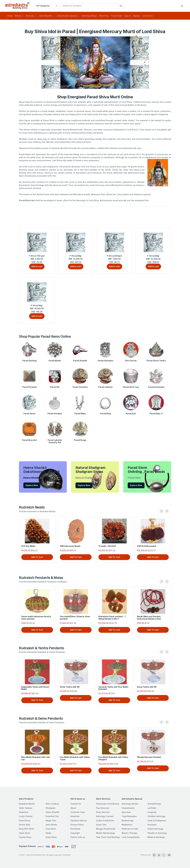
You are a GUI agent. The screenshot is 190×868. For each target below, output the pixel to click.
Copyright (75, 833)
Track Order (117, 16)
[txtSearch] (89, 6)
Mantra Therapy (130, 833)
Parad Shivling (29, 361)
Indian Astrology (155, 829)
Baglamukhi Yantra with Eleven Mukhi (35, 688)
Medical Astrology (156, 837)
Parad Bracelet (29, 440)
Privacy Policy (77, 825)
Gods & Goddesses (157, 820)
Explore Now (32, 485)
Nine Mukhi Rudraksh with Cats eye (36, 758)
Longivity (152, 812)
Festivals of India (130, 829)
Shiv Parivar (131, 361)
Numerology (128, 820)
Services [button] (30, 16)
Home (10, 16)
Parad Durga (80, 440)
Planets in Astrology (157, 833)
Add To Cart (37, 557)
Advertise (75, 816)
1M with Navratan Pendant (149, 757)
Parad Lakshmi (105, 387)
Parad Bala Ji (156, 414)
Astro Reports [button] (46, 16)
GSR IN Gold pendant (147, 546)
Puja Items (51, 829)
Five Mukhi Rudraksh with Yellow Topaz (75, 758)
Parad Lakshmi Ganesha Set (55, 441)
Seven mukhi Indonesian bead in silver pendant (36, 618)
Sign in (128, 16)
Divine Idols (25, 825)
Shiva (28, 154)
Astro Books (51, 825)
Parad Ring (106, 414)
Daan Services (103, 812)
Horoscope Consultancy (108, 804)
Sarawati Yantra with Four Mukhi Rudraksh (113, 688)
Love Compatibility (131, 837)
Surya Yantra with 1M (147, 687)
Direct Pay (104, 16)
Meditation (127, 825)
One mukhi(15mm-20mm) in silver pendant (75, 618)
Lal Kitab (152, 808)
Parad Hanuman (106, 361)
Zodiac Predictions (105, 820)
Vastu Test (101, 825)
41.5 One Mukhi (28, 546)
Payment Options (79, 820)
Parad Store (25, 820)
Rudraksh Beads (27, 804)
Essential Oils (52, 816)
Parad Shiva (29, 414)
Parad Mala (80, 414)
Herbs (49, 833)
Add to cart (37, 266)
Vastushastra (128, 808)
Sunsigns (152, 825)
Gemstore (24, 812)
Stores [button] (18, 16)
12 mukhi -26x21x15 (107, 546)
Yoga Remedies (129, 816)
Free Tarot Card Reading (108, 837)
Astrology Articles (130, 804)
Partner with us (78, 837)
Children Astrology (156, 816)
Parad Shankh (80, 361)
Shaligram (51, 808)
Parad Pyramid (29, 387)
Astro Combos (52, 804)
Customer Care (78, 812)
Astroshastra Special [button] (67, 16)
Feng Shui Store (26, 829)
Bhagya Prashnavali (106, 829)
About (73, 808)
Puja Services (103, 808)
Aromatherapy (154, 804)
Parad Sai (55, 387)
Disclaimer (75, 829)
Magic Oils (51, 820)
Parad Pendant (55, 414)
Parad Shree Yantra (156, 361)
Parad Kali (131, 414)
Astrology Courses (105, 816)
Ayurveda (126, 812)
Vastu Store (25, 833)
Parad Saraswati (156, 387)
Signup (137, 16)
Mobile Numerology (106, 833)
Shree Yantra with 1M (70, 687)
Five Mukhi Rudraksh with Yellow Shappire (113, 758)
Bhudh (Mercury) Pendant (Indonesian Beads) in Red (149, 618)
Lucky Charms (26, 816)
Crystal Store (25, 837)
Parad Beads (55, 361)
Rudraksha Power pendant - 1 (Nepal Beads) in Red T (112, 618)
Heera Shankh (53, 812)
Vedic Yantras (26, 808)
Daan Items (51, 837)
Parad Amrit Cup (131, 387)
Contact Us (147, 16)
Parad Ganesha (80, 387)
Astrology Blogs (89, 16)
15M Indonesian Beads (70, 546)
